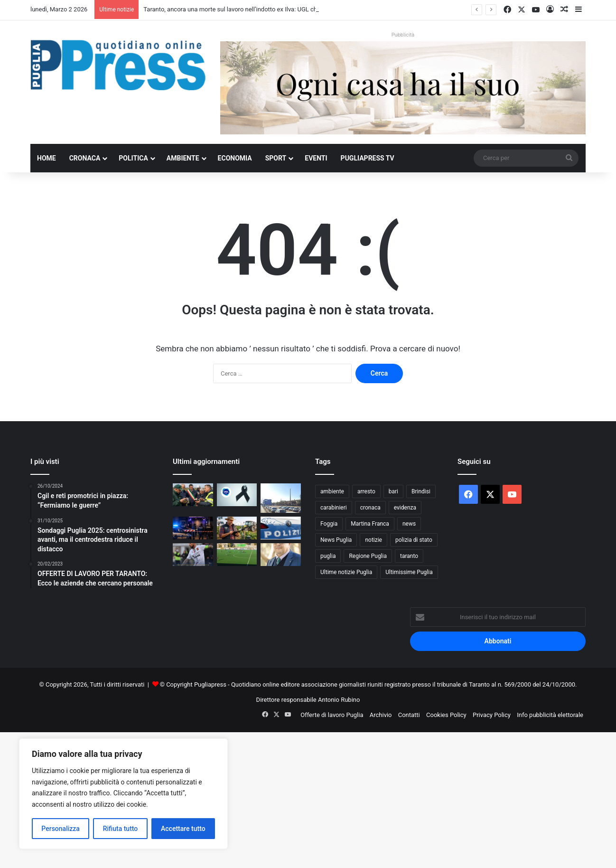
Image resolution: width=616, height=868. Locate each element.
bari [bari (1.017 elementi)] (393, 491)
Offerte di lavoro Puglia (332, 715)
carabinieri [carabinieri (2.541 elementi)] (334, 508)
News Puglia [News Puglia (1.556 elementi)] (336, 540)
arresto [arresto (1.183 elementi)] (366, 491)
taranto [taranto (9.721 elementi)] (409, 556)
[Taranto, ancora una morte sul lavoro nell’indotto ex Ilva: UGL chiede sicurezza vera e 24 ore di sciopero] (237, 495)
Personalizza (61, 829)
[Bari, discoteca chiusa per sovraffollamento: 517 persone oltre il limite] (193, 528)
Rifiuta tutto (121, 829)
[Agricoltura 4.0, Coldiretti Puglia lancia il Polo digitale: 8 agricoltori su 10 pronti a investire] (237, 528)
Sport (276, 158)
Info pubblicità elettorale (550, 715)
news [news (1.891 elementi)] (409, 524)
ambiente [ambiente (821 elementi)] (332, 491)
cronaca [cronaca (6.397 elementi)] (370, 508)
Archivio (381, 715)
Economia (235, 158)
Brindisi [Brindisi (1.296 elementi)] (421, 491)
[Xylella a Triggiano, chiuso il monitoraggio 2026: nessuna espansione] (193, 495)
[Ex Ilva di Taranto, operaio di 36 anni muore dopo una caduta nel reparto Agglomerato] (281, 498)
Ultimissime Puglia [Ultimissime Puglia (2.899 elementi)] (409, 572)
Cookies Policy (446, 715)
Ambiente (183, 158)
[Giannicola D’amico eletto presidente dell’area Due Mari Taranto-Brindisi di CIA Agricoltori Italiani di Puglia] (281, 555)
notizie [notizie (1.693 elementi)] (373, 540)
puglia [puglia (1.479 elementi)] (328, 556)
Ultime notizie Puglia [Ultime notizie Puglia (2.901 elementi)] (346, 572)
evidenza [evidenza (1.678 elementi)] (405, 508)
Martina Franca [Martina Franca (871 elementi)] (370, 524)
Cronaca (85, 158)
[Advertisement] (285, 799)
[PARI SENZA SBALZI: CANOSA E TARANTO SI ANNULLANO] (193, 555)
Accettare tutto (183, 829)
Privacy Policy (492, 715)
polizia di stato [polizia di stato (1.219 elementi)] (414, 540)
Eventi (316, 158)
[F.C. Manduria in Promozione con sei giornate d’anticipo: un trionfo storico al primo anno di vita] (237, 555)
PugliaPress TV (368, 158)
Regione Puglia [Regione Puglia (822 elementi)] (368, 556)
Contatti (409, 715)
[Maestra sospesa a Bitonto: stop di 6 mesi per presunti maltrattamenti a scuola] (281, 528)
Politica (133, 158)
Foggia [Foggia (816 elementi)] (329, 524)
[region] (123, 794)
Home (47, 158)
